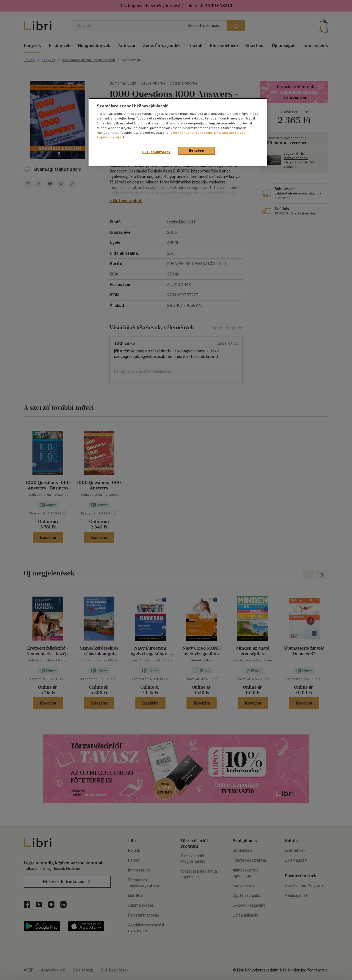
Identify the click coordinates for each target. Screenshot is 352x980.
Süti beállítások (156, 152)
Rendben (197, 151)
